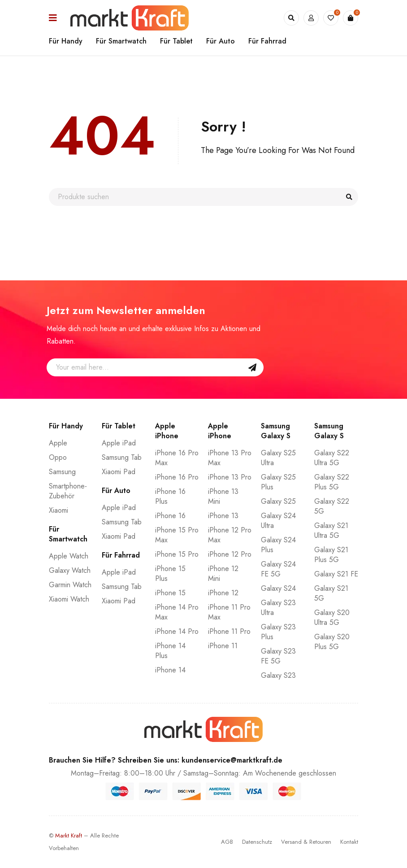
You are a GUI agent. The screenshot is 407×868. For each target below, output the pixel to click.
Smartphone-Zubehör (68, 491)
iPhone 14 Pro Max (177, 612)
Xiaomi (58, 510)
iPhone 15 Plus (170, 574)
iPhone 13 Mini (223, 496)
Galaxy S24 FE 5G (278, 569)
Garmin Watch (70, 585)
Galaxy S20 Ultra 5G (332, 617)
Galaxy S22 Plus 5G (332, 482)
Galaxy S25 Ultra (278, 458)
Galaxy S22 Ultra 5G (332, 458)
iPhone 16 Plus (170, 496)
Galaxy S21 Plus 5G (331, 555)
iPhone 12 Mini (223, 574)
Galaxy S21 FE (336, 574)
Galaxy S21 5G (331, 593)
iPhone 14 (170, 670)
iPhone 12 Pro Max (230, 535)
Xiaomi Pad (119, 472)
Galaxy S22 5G (332, 506)
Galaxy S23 (278, 675)
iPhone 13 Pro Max (230, 458)
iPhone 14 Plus (170, 651)
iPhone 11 (223, 646)
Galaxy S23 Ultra (278, 608)
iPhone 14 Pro (177, 631)
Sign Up (252, 367)
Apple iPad (119, 443)
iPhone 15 (170, 593)
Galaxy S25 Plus (278, 482)
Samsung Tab (122, 457)
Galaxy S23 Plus (278, 632)
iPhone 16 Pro (177, 477)
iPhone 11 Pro (229, 631)
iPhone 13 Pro (230, 477)
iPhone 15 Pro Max (177, 535)
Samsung (62, 472)
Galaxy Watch (70, 570)
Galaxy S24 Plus (278, 545)
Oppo (58, 457)
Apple (58, 443)
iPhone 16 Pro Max (177, 458)
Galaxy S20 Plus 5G (332, 642)
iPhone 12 (223, 593)
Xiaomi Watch (69, 599)
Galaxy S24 (278, 588)
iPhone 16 (170, 516)
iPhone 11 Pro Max (229, 612)
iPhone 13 (223, 516)
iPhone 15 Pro (177, 554)
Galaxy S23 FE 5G (278, 656)
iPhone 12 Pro (230, 554)
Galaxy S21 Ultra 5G (331, 530)
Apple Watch (69, 556)
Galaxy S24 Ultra (278, 521)
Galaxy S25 (278, 501)
